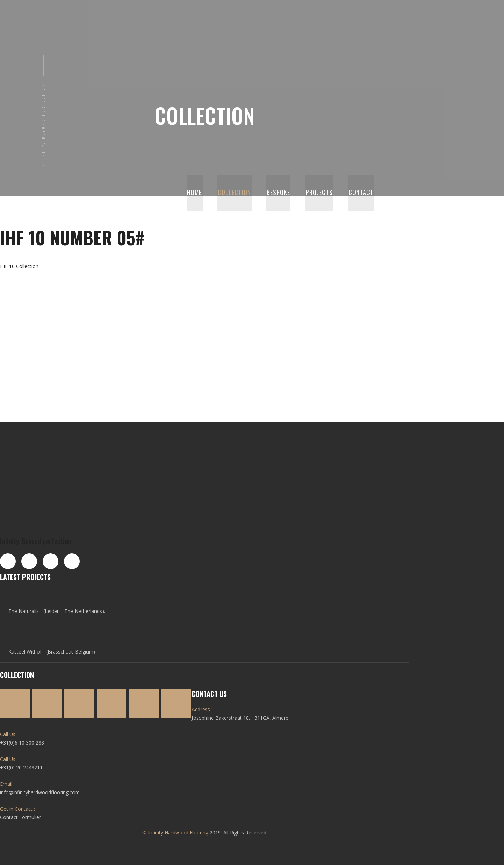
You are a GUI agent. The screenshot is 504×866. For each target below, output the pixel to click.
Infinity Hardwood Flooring (178, 834)
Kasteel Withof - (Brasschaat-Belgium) (51, 653)
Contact (362, 194)
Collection (238, 194)
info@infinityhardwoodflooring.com (40, 793)
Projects (321, 194)
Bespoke (281, 194)
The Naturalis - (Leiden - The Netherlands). (56, 612)
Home (199, 194)
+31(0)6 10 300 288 (22, 744)
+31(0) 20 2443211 (21, 769)
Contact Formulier (20, 818)
